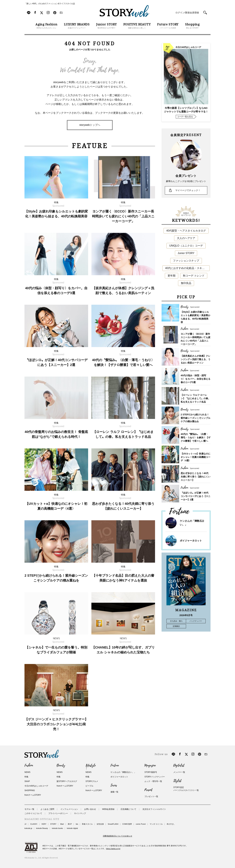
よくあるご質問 (47, 809)
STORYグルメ (92, 781)
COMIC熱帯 (127, 824)
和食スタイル (87, 824)
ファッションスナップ (186, 261)
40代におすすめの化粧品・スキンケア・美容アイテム (187, 268)
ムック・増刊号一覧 (153, 781)
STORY (53, 824)
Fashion (29, 766)
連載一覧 (114, 792)
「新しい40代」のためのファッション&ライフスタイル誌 (50, 4)
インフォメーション (69, 809)
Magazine (150, 766)
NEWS (27, 772)
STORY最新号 (151, 772)
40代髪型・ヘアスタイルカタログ (186, 231)
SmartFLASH (113, 824)
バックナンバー (196, 621)
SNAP (27, 781)
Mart (62, 824)
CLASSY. (34, 824)
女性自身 (100, 824)
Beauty (61, 766)
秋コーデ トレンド (194, 276)
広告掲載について (128, 809)
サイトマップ (80, 813)
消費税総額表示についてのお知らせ (117, 836)
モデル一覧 (29, 809)
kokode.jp (28, 828)
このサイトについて (33, 813)
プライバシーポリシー (58, 813)
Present (148, 790)
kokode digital (72, 828)
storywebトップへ (90, 125)
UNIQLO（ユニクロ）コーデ (186, 246)
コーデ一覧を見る (185, 117)
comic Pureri (141, 824)
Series (114, 785)
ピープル (89, 786)
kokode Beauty (42, 828)
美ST (70, 824)
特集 (26, 777)
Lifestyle (91, 766)
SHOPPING (30, 790)
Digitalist (179, 766)
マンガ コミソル (156, 824)
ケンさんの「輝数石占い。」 (123, 772)
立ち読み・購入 (176, 621)
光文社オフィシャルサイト (154, 809)
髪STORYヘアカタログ (67, 781)
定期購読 (176, 626)
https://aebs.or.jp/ (113, 849)
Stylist (177, 781)
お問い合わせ (90, 809)
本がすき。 (171, 824)
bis (77, 824)
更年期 (172, 276)
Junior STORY (186, 253)
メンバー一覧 (179, 772)
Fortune (115, 766)
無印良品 (186, 283)
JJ (25, 824)
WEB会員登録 (108, 809)
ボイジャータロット (191, 541)
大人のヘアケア (186, 238)
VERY (44, 824)
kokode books (57, 828)
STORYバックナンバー (155, 777)
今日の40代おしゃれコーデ (36, 786)
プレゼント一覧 (151, 796)
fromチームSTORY (33, 795)
